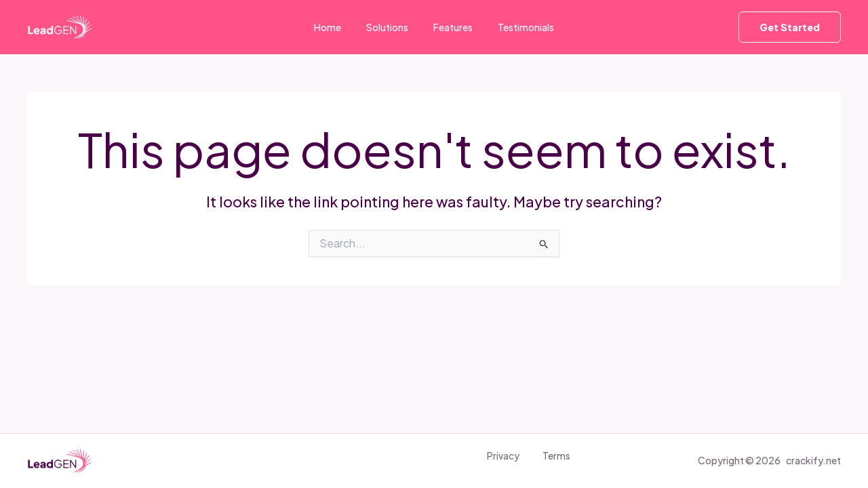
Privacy (500, 457)
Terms (552, 457)
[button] (790, 27)
